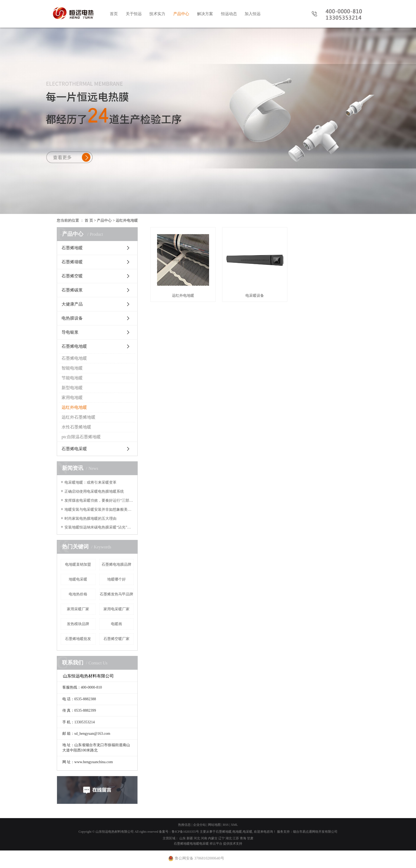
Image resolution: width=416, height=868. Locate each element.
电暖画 (116, 624)
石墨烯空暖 (72, 276)
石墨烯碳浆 (72, 290)
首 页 (89, 220)
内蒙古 (213, 838)
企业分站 (200, 825)
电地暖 (237, 832)
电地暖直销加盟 (78, 564)
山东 (183, 838)
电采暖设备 (255, 296)
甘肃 (250, 838)
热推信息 (184, 825)
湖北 (229, 838)
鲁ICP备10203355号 (185, 832)
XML (234, 825)
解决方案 (205, 14)
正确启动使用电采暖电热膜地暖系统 (94, 491)
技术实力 (157, 14)
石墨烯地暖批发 (78, 639)
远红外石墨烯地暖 (79, 417)
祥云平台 (216, 844)
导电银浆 (70, 332)
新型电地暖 (72, 388)
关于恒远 (134, 14)
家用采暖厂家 (78, 609)
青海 (243, 838)
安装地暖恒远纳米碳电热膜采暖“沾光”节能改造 (99, 527)
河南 (204, 838)
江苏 (236, 838)
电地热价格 (78, 594)
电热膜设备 (72, 318)
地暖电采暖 (78, 579)
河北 (197, 838)
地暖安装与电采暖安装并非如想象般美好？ (99, 510)
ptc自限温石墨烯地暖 (81, 437)
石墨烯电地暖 (74, 346)
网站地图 (214, 825)
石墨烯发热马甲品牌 (116, 594)
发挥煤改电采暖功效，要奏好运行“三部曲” (99, 500)
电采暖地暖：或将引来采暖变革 (90, 482)
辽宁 (222, 838)
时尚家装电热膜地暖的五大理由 (90, 519)
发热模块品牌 (78, 624)
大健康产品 (72, 304)
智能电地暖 (72, 368)
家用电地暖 (72, 398)
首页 (114, 14)
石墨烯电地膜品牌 (116, 564)
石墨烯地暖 (72, 248)
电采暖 (248, 832)
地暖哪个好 (116, 579)
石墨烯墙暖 (72, 262)
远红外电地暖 (127, 220)
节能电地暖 (72, 378)
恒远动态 (229, 14)
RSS (226, 825)
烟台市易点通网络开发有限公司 (315, 832)
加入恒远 (253, 14)
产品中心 (181, 14)
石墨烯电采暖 (74, 449)
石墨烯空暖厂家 (116, 639)
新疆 (190, 838)
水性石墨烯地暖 (76, 427)
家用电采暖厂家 (116, 609)
